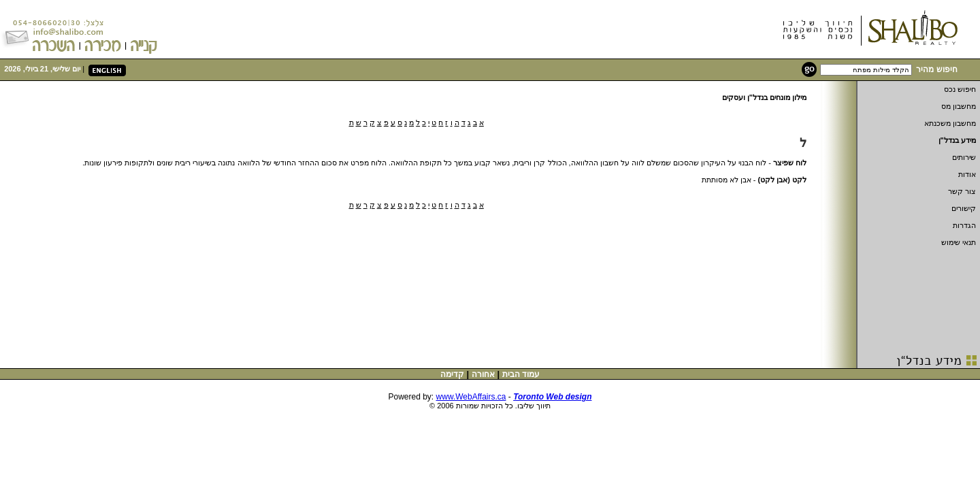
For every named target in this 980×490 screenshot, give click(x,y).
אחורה (483, 374)
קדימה (452, 374)
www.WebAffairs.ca (471, 397)
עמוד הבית (521, 374)
